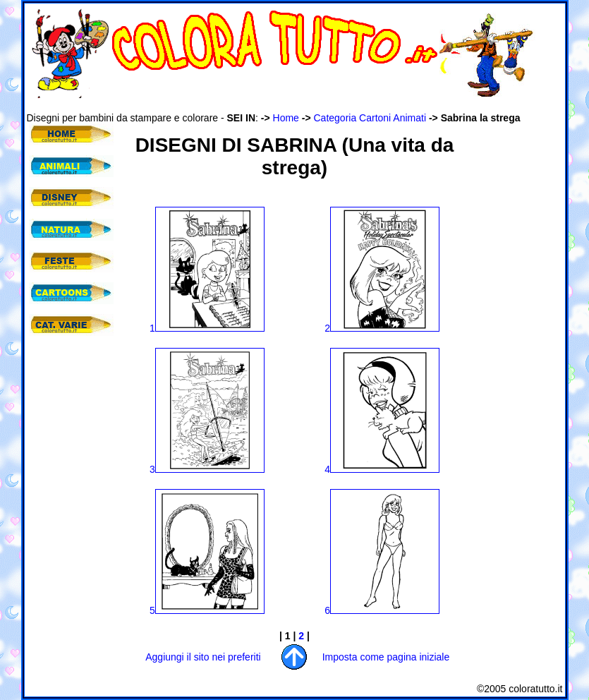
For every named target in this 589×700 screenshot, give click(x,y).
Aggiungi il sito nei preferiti (203, 657)
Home (286, 118)
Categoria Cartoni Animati (370, 118)
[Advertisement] (284, 105)
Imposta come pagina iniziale (386, 657)
